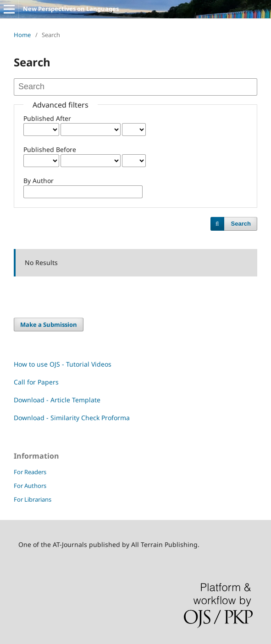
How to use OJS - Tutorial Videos (63, 364)
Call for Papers (36, 382)
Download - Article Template (57, 400)
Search (241, 224)
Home (22, 35)
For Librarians (33, 499)
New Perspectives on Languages (71, 9)
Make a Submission (49, 325)
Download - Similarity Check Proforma (72, 418)
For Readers (30, 472)
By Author (39, 181)
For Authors (30, 486)
